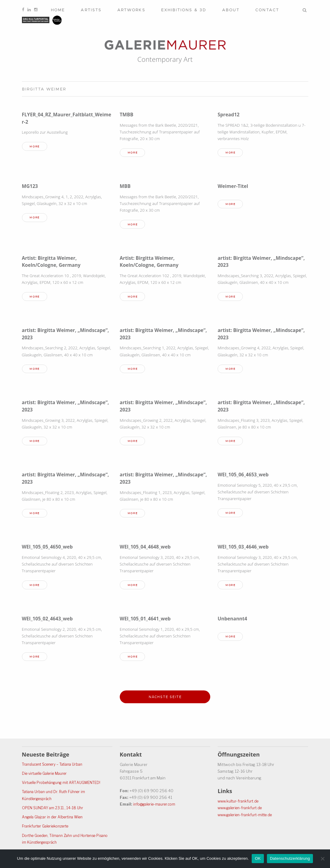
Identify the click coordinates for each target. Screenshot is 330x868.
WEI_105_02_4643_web (50, 622)
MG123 (31, 187)
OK (258, 858)
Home (58, 10)
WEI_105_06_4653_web (245, 477)
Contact (267, 10)
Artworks (131, 10)
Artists (91, 10)
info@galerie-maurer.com (157, 805)
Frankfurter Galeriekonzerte (48, 826)
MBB (126, 187)
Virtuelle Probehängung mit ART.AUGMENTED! (65, 783)
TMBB (127, 114)
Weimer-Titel (234, 187)
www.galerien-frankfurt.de (242, 808)
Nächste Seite (165, 701)
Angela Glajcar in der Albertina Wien (55, 817)
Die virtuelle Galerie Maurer (47, 774)
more (36, 147)
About (231, 10)
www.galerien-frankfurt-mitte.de (248, 815)
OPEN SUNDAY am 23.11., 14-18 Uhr (54, 808)
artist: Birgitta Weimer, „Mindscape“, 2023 (247, 262)
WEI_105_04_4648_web (147, 550)
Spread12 (229, 114)
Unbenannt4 (234, 622)
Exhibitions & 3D (184, 10)
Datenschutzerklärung (290, 858)
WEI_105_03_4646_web (245, 550)
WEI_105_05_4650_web (50, 550)
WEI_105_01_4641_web (147, 622)
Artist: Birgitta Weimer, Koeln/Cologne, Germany (54, 262)
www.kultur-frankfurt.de (240, 802)
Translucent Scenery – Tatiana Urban (56, 764)
